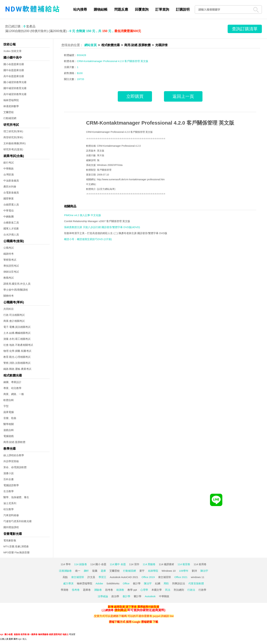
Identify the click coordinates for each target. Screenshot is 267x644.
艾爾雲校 (9, 112)
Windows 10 (169, 571)
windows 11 (198, 577)
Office (126, 583)
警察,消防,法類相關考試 (17, 363)
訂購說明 (183, 9)
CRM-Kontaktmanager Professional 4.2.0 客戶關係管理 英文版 (160, 123)
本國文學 (157, 590)
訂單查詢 (162, 9)
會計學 (137, 583)
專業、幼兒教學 (12, 388)
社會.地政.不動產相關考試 (18, 345)
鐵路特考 (9, 254)
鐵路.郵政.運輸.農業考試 (17, 369)
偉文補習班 (78, 577)
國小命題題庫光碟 (14, 64)
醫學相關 (9, 424)
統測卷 (120, 590)
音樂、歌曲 (10, 418)
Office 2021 (181, 577)
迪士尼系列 (10, 503)
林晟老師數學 (11, 106)
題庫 (103, 571)
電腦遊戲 (9, 436)
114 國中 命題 (118, 564)
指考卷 (76, 590)
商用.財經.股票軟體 (14, 442)
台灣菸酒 (9, 175)
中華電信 (9, 211)
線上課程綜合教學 (14, 455)
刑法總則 (179, 590)
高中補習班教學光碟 (15, 94)
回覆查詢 (142, 9)
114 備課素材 (166, 564)
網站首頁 (91, 45)
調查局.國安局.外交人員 (17, 284)
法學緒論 (103, 596)
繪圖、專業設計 (12, 382)
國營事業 (9, 199)
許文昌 (91, 577)
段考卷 (109, 590)
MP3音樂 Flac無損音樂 (17, 552)
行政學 (202, 590)
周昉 (166, 583)
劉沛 (194, 571)
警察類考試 (10, 260)
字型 (6, 406)
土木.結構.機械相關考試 (17, 333)
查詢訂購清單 (245, 29)
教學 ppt (132, 590)
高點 (65, 577)
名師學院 (153, 571)
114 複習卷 (184, 564)
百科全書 (9, 479)
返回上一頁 (183, 96)
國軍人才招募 (11, 229)
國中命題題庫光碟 (14, 70)
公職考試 (9, 248)
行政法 (191, 590)
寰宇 (142, 571)
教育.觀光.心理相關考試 (17, 357)
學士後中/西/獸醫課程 (16, 290)
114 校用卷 (200, 564)
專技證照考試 (11, 266)
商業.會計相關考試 (14, 321)
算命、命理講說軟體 (15, 467)
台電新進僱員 (11, 193)
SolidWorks (113, 583)
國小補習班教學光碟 (15, 82)
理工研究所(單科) (13, 131)
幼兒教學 (9, 509)
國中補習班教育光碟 (15, 88)
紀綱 (158, 583)
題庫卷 (87, 590)
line (172, 616)
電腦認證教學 (11, 485)
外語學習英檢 (11, 461)
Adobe (99, 583)
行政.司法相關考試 (14, 315)
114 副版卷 (81, 564)
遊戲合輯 (9, 430)
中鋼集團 (9, 217)
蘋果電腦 (9, 412)
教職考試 (9, 278)
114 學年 (66, 564)
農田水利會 (10, 187)
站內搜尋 (80, 9)
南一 (78, 571)
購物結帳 (101, 9)
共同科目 (9, 309)
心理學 (144, 590)
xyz (2, 634)
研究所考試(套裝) (13, 149)
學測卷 (65, 590)
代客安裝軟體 (196, 583)
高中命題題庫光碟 (14, 76)
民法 (168, 590)
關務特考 (9, 296)
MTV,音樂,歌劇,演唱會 (16, 546)
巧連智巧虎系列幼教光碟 (18, 521)
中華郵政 (9, 169)
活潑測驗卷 (65, 571)
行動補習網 (10, 118)
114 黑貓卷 (149, 564)
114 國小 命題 (98, 564)
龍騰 (95, 571)
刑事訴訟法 (179, 583)
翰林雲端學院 (11, 100)
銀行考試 (9, 163)
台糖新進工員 (11, 223)
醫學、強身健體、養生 (16, 497)
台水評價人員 (11, 235)
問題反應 (121, 9)
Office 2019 (148, 577)
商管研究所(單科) (13, 137)
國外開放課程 (11, 527)
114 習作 (134, 564)
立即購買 (135, 96)
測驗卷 (98, 590)
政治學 (115, 596)
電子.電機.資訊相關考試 (17, 327)
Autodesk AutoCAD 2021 (124, 577)
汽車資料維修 (11, 515)
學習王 (102, 577)
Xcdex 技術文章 (12, 51)
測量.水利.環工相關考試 (17, 339)
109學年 (184, 571)
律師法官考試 (11, 272)
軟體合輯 (9, 400)
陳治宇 (204, 571)
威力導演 (68, 583)
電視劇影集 (10, 540)
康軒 (86, 571)
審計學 (138, 596)
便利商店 (120, 610)
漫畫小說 (9, 473)
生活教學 (9, 491)
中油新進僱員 (11, 181)
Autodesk (150, 596)
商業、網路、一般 (14, 394)
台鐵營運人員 (11, 205)
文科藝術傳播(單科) (15, 143)
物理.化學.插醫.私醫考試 (17, 351)
